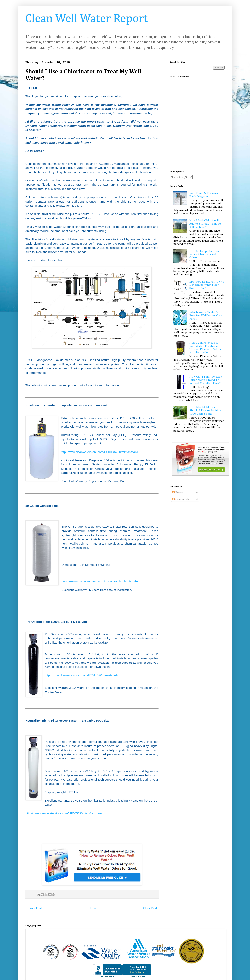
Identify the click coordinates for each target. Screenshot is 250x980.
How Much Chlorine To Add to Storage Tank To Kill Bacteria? (205, 224)
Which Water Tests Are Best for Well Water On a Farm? (206, 315)
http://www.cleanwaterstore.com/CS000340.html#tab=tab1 (100, 452)
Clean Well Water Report (87, 19)
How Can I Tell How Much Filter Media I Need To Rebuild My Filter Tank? (206, 380)
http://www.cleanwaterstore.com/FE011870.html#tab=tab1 (83, 675)
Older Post (150, 908)
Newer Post (34, 908)
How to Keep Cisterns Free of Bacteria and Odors (204, 254)
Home (93, 908)
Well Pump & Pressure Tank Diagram (204, 195)
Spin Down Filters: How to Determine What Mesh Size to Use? (207, 285)
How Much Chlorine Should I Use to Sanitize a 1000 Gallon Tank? (206, 410)
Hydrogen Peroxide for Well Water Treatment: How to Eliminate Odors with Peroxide (205, 348)
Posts (178, 492)
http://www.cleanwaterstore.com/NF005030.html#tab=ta (64, 813)
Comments (181, 499)
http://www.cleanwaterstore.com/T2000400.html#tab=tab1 (100, 581)
